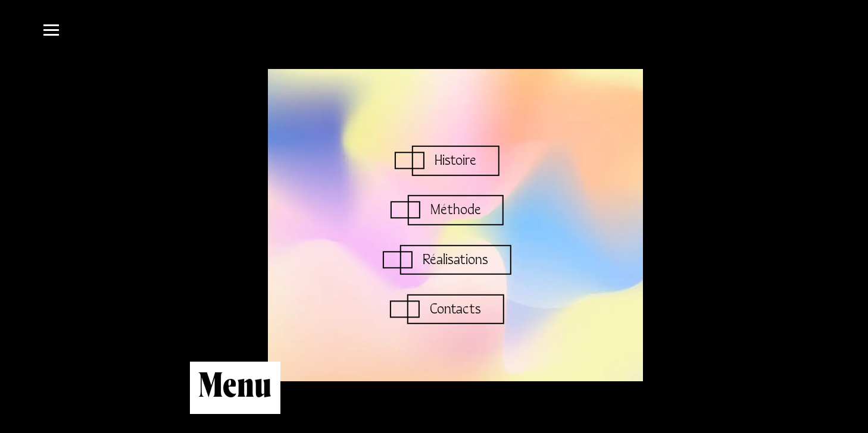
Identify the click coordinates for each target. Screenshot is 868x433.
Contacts (455, 309)
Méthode (456, 210)
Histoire (455, 161)
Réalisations (455, 260)
